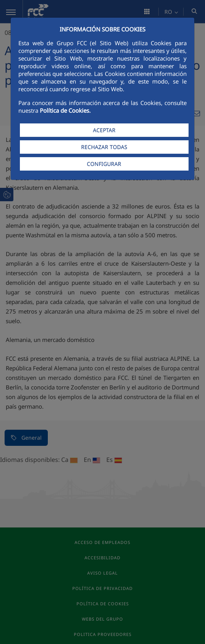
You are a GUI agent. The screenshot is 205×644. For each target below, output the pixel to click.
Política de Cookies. (65, 110)
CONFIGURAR (104, 164)
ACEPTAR (104, 130)
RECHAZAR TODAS (104, 147)
